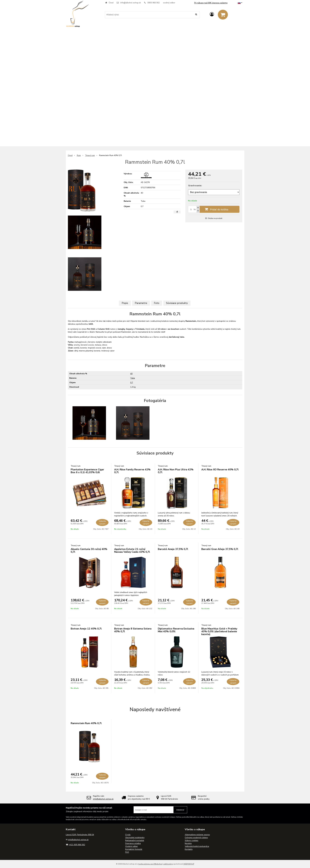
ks (195, 209)
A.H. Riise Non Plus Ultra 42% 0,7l (176, 471)
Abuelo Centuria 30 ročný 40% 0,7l (89, 550)
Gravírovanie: (195, 186)
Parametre (141, 303)
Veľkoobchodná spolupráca (197, 846)
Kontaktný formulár (134, 849)
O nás (128, 835)
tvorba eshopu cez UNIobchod (150, 864)
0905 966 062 (154, 3)
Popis (125, 303)
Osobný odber (132, 846)
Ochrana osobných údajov (196, 838)
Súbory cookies (192, 840)
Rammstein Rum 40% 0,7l (86, 723)
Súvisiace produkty (177, 303)
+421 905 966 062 (77, 845)
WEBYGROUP (189, 864)
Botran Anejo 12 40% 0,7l (86, 629)
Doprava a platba (133, 843)
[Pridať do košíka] (214, 209)
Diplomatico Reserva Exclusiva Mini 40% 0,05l (176, 630)
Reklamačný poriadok (135, 840)
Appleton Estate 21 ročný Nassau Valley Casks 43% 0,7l (132, 550)
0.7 (132, 383)
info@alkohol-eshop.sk (131, 3)
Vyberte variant (102, 522)
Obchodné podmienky (135, 838)
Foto (157, 303)
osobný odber (169, 3)
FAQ (127, 852)
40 (131, 374)
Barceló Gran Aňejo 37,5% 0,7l (220, 549)
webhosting (168, 864)
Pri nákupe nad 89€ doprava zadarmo (211, 3)
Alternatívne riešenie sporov (197, 835)
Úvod (111, 3)
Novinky (188, 843)
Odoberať (180, 810)
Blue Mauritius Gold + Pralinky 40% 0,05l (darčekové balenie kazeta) (219, 631)
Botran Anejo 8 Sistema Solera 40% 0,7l (133, 630)
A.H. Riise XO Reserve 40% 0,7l (220, 470)
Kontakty (189, 849)
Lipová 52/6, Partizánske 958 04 (80, 835)
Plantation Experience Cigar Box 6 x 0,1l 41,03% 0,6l (87, 471)
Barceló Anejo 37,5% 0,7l (173, 549)
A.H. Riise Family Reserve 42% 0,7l (132, 471)
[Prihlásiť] (212, 14)
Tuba (133, 378)
